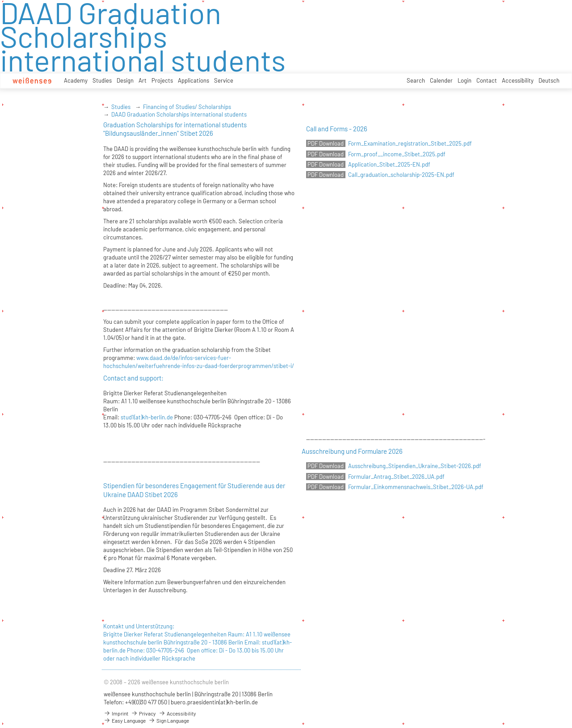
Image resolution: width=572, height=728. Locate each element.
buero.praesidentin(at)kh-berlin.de (214, 702)
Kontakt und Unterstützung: (139, 626)
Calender (441, 80)
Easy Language (125, 720)
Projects (162, 80)
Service (224, 80)
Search (416, 80)
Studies (102, 80)
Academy (76, 80)
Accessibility (518, 80)
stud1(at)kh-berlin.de (147, 417)
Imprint (116, 713)
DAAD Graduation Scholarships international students (179, 114)
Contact (487, 80)
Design (125, 80)
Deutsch (549, 80)
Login (465, 80)
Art (143, 80)
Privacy (143, 713)
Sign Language (169, 720)
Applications (193, 80)
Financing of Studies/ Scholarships (187, 107)
